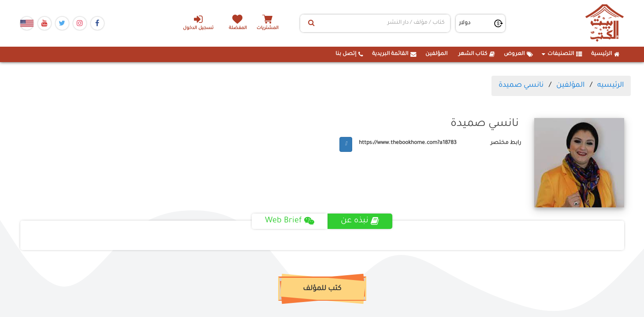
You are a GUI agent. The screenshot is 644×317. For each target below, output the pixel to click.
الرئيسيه (610, 85)
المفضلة (238, 28)
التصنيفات (562, 54)
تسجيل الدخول (198, 22)
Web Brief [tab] (290, 221)
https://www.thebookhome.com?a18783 (408, 143)
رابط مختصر (506, 143)
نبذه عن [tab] (360, 221)
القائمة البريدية (394, 54)
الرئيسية (605, 54)
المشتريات (269, 28)
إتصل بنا (349, 54)
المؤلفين (436, 54)
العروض (518, 54)
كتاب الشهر (477, 54)
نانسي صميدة (521, 85)
